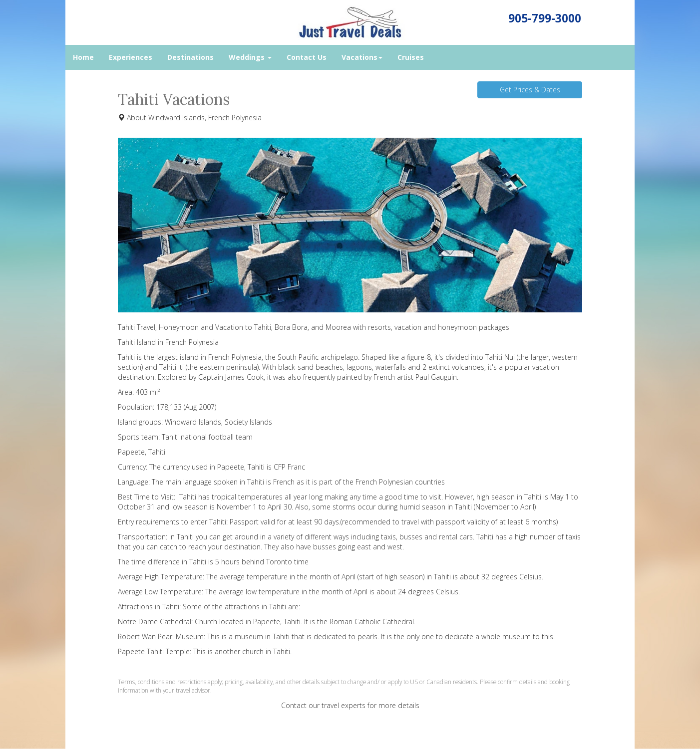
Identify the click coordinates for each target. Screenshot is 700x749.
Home (83, 57)
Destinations (190, 57)
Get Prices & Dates (530, 90)
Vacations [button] (362, 57)
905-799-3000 (545, 18)
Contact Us (307, 57)
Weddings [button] (250, 57)
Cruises (411, 57)
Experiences (131, 57)
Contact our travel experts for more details (350, 705)
